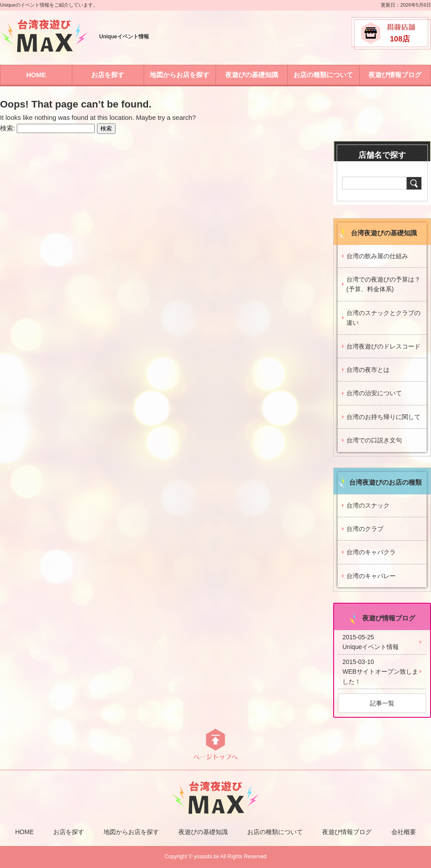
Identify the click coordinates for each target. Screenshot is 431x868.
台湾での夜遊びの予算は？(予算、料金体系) (383, 284)
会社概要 (404, 832)
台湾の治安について (374, 393)
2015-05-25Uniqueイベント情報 (371, 642)
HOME (36, 75)
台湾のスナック (368, 505)
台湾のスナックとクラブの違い (383, 318)
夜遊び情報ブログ (395, 75)
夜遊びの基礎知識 (252, 75)
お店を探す (108, 75)
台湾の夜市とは (368, 370)
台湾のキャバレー (371, 576)
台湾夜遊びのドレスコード (383, 346)
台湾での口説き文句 (374, 440)
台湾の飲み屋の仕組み (377, 256)
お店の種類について (323, 75)
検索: (7, 128)
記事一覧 (382, 703)
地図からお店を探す (180, 75)
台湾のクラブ (365, 529)
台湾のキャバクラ (371, 552)
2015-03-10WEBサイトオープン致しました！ (380, 672)
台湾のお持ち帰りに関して (383, 417)
